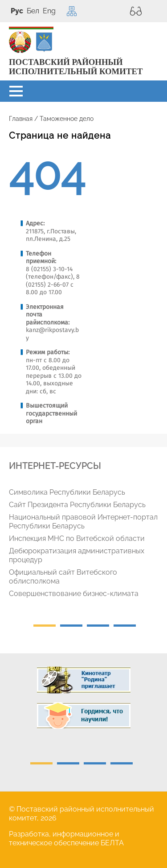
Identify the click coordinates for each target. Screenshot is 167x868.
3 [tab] (98, 626)
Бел (33, 11)
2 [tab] (71, 626)
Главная (21, 119)
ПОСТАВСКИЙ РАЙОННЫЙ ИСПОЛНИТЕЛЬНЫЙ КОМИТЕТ (76, 67)
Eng (49, 11)
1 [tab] (45, 626)
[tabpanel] (87, 545)
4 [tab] (125, 626)
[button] (16, 91)
